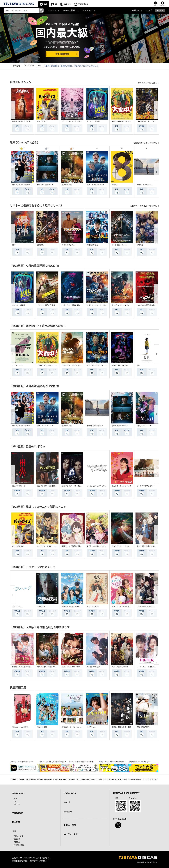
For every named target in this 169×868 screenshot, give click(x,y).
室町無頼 (40, 245)
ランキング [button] (87, 10)
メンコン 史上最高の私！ (121, 606)
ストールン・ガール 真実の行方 (74, 365)
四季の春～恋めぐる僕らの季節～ (74, 606)
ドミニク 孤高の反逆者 (46, 305)
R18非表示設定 (19, 845)
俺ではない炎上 (92, 245)
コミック (68, 4)
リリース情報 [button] (69, 10)
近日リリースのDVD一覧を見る (144, 206)
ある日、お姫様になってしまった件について (103, 546)
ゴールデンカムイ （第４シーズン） (150, 122)
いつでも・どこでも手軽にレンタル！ (23, 762)
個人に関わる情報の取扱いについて (90, 779)
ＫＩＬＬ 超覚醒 (93, 122)
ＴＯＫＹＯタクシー (69, 245)
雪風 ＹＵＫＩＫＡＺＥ (96, 185)
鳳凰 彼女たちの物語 (120, 667)
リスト (156, 6)
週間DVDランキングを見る (146, 143)
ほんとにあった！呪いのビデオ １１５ (77, 122)
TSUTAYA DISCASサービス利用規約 (39, 779)
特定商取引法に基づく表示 (113, 779)
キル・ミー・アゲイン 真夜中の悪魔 (101, 365)
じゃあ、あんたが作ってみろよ (98, 486)
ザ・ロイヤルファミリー (145, 486)
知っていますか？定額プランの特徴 (81, 762)
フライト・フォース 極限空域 (98, 305)
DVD (46, 4)
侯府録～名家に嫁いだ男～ (22, 667)
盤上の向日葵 (67, 185)
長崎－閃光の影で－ (144, 727)
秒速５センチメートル (45, 185)
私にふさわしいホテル (20, 727)
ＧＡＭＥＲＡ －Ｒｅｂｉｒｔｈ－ (125, 546)
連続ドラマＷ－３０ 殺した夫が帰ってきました (80, 486)
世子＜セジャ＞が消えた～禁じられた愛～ (152, 606)
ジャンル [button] (52, 10)
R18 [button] (159, 10)
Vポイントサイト (72, 834)
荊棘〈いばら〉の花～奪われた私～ (50, 667)
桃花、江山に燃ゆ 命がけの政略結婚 (76, 667)
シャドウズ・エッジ (119, 245)
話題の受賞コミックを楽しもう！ (140, 762)
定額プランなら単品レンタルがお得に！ (112, 762)
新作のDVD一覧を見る (148, 83)
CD (56, 4)
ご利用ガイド (136, 10)
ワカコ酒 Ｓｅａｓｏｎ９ (121, 486)
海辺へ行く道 (42, 727)
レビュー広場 (70, 825)
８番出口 (115, 185)
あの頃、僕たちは (93, 667)
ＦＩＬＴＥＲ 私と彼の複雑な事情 (150, 667)
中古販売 (17, 842)
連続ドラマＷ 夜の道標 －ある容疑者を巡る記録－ (56, 486)
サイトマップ (153, 779)
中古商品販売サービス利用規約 (64, 779)
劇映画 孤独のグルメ (145, 185)
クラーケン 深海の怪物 (71, 305)
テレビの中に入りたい (120, 365)
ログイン (163, 6)
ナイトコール (17, 365)
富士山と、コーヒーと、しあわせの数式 (77, 727)
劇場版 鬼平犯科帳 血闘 (121, 727)
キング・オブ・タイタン (121, 305)
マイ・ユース (17, 606)
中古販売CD (83, 4)
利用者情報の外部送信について (135, 779)
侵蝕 (138, 365)
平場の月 (140, 245)
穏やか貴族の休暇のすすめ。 (147, 546)
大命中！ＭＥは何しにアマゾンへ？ (125, 122)
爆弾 (14, 245)
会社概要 (13, 779)
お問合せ (68, 811)
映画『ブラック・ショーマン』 (24, 185)
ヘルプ (149, 10)
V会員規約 (21, 779)
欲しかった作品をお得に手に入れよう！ (53, 762)
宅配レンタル (18, 836)
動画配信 (16, 822)
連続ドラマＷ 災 (19, 486)
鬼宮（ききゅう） (93, 606)
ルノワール (91, 727)
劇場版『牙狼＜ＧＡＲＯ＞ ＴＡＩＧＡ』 (28, 122)
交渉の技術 (41, 606)
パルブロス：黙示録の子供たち (148, 305)
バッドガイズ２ (43, 122)
